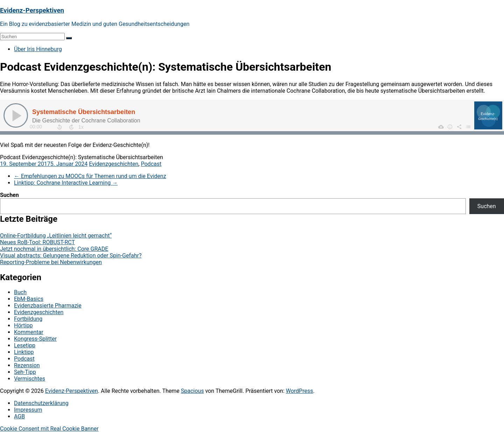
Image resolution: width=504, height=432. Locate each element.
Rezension (27, 365)
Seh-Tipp (25, 372)
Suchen (9, 195)
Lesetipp (25, 345)
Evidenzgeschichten (114, 164)
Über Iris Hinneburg (38, 49)
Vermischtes (30, 379)
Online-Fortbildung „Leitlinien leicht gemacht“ (56, 236)
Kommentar (29, 332)
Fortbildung (28, 319)
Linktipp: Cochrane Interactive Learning (66, 183)
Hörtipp (23, 325)
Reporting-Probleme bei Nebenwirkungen (51, 262)
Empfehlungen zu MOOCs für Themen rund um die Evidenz (90, 176)
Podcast (151, 164)
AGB (19, 416)
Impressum (28, 410)
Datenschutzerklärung (41, 403)
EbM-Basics (29, 299)
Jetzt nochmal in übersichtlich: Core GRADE (54, 249)
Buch (20, 292)
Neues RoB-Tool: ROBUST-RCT (37, 242)
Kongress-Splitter (35, 339)
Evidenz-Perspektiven (32, 10)
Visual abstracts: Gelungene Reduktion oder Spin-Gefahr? (71, 256)
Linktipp (24, 352)
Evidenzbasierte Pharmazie (48, 306)
